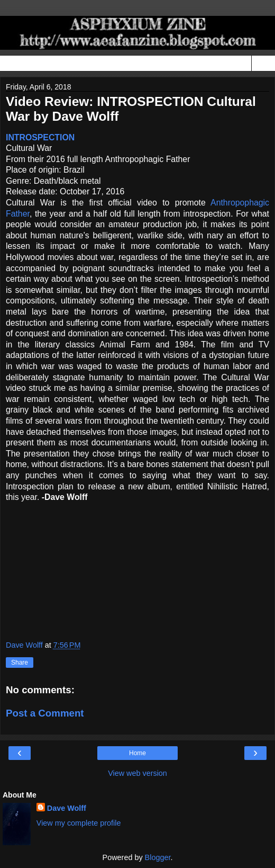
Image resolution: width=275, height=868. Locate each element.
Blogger (158, 857)
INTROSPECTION (40, 137)
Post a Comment (45, 713)
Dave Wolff (67, 808)
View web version (137, 773)
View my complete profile (79, 823)
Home (137, 753)
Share (20, 663)
